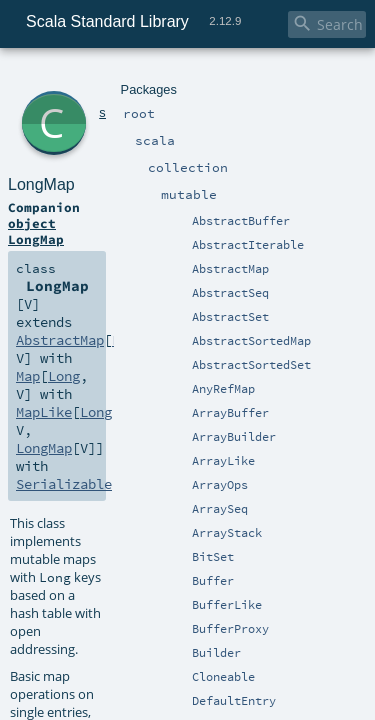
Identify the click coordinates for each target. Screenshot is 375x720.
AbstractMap (241, 182)
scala (87, 77)
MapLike (201, 200)
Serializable (177, 218)
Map (61, 200)
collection (131, 77)
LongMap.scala (195, 649)
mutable (185, 77)
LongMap (115, 99)
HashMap (129, 338)
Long (301, 182)
